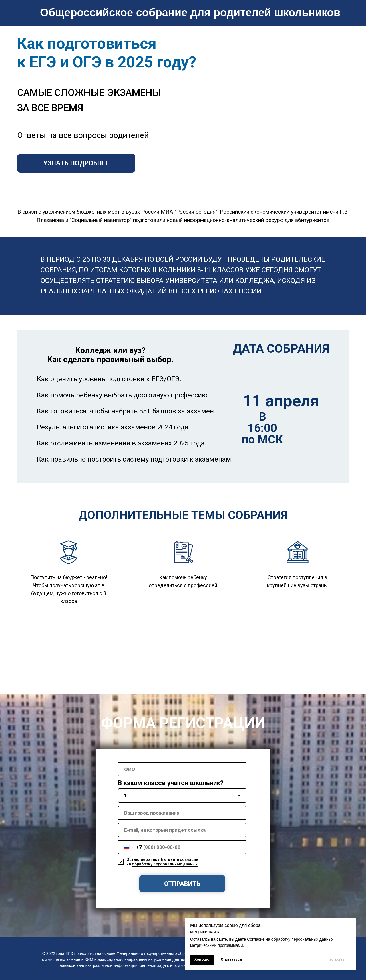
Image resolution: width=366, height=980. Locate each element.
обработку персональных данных (165, 864)
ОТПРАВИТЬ (182, 884)
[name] (182, 769)
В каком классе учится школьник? (171, 783)
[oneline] (182, 813)
